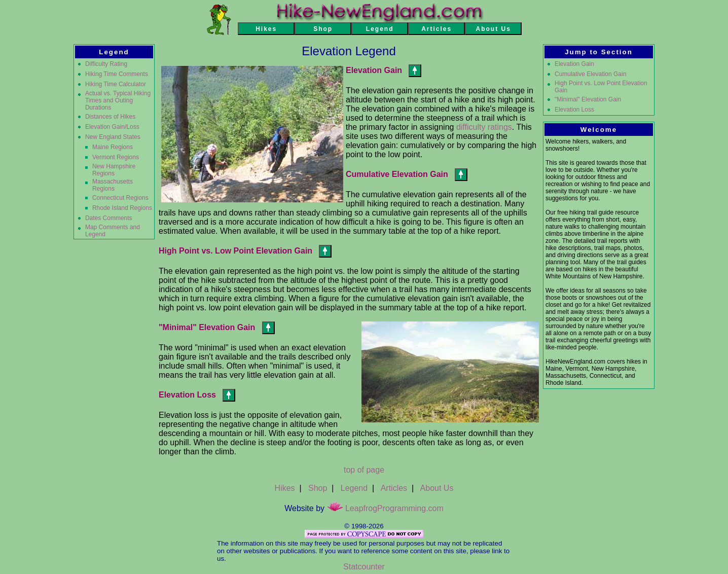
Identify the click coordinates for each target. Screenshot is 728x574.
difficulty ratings (484, 127)
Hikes (285, 488)
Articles (394, 488)
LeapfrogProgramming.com (385, 508)
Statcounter (364, 567)
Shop (318, 488)
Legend (354, 488)
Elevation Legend (349, 51)
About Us (437, 488)
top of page (364, 470)
